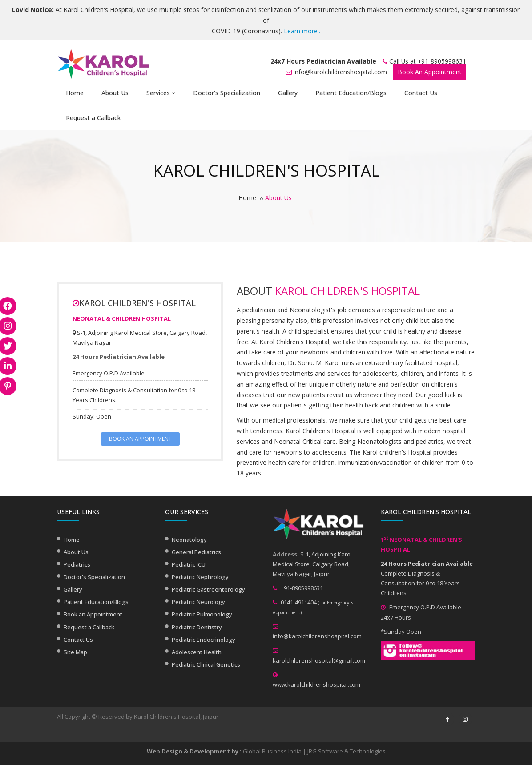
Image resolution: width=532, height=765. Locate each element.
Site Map (75, 652)
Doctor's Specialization (227, 93)
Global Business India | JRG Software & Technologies (314, 751)
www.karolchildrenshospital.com (316, 684)
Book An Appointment (430, 72)
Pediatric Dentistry (197, 627)
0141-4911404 (299, 602)
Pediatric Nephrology (200, 577)
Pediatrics (77, 564)
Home (75, 93)
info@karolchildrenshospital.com (340, 72)
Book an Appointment (93, 614)
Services (161, 93)
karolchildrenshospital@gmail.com (319, 660)
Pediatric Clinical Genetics (206, 664)
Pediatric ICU (189, 564)
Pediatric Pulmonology (202, 614)
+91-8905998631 (442, 61)
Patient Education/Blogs (351, 93)
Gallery (288, 93)
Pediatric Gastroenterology (208, 589)
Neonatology (189, 540)
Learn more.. (302, 31)
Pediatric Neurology (198, 602)
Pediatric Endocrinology (204, 640)
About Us (115, 93)
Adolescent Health (197, 652)
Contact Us (421, 93)
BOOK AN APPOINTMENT (140, 439)
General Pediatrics (196, 552)
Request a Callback (93, 118)
